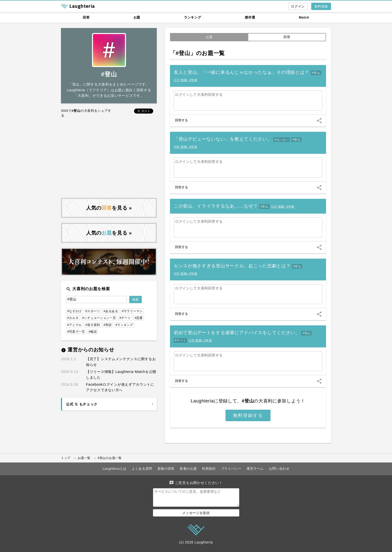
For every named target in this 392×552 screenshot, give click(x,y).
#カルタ (73, 318)
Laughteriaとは (114, 469)
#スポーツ (93, 311)
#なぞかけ (74, 311)
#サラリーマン (132, 311)
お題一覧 (84, 458)
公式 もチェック (82, 404)
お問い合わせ (279, 469)
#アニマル (74, 325)
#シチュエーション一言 (99, 318)
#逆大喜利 (93, 325)
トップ (66, 458)
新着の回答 (166, 469)
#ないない (281, 140)
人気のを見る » (109, 208)
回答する (181, 120)
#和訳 (108, 325)
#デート (180, 340)
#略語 (93, 332)
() (185, 80)
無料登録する (248, 415)
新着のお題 (188, 469)
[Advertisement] (109, 158)
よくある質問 (142, 469)
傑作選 (250, 17)
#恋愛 (139, 318)
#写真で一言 (76, 332)
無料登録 (321, 6)
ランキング (193, 17)
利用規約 (209, 469)
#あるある (111, 311)
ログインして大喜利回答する (199, 95)
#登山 (316, 73)
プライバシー (231, 469)
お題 (137, 17)
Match (304, 17)
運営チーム (255, 469)
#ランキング (124, 325)
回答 (86, 17)
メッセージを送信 (196, 516)
